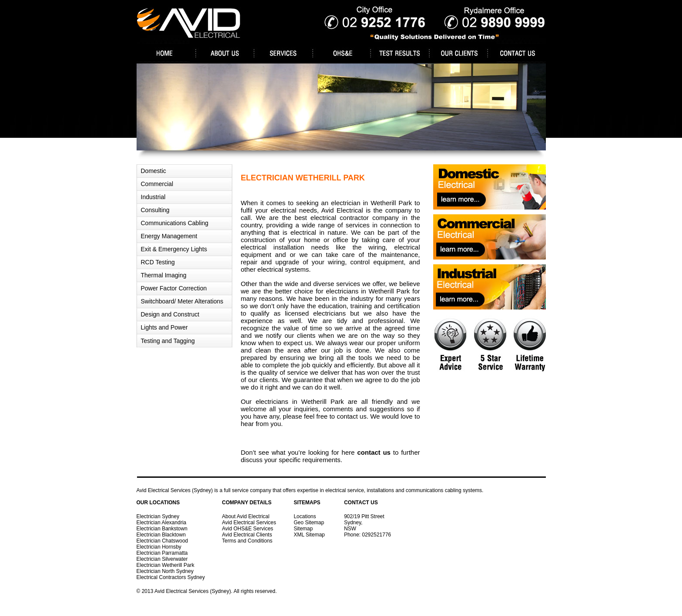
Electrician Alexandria (162, 523)
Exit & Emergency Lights (174, 249)
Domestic (154, 171)
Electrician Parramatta (162, 553)
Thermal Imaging (164, 275)
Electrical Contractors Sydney (171, 577)
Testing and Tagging (168, 341)
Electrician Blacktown (161, 535)
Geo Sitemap (309, 523)
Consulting (155, 210)
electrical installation (273, 247)
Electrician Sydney (158, 516)
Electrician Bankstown (162, 529)
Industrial (153, 197)
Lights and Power (164, 327)
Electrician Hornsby (159, 547)
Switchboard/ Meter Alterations (182, 301)
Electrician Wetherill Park (165, 565)
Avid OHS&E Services (247, 529)
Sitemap (303, 529)
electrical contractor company (355, 218)
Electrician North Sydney (165, 571)
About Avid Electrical (246, 516)
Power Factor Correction (174, 288)
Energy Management (169, 236)
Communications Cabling (175, 223)
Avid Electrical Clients (247, 535)
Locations (305, 516)
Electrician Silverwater (162, 559)
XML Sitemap (309, 535)
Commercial (157, 184)
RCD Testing (158, 262)
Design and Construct (170, 314)
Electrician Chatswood (162, 541)
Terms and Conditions (247, 541)
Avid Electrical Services (249, 523)
